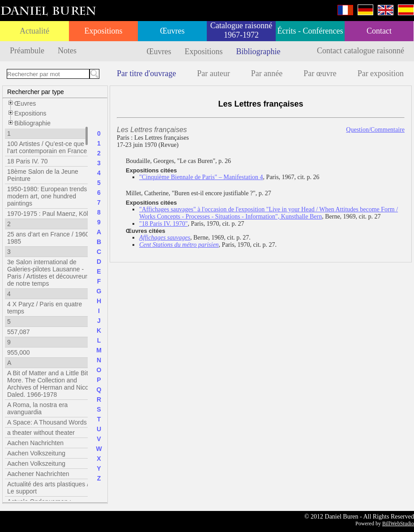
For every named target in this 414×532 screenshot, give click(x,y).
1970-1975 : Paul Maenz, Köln (49, 214)
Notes (67, 51)
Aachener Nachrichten (38, 474)
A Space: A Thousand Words (47, 422)
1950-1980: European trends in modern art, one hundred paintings (50, 196)
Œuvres (173, 31)
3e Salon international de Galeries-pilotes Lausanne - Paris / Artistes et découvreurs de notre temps (49, 273)
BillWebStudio (398, 523)
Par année (267, 73)
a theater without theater (41, 433)
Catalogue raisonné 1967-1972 (241, 30)
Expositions (103, 31)
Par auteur (213, 73)
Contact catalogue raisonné (361, 51)
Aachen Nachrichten (35, 443)
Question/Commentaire (375, 130)
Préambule (27, 51)
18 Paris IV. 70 (28, 161)
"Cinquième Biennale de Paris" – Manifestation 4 (201, 177)
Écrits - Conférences (310, 31)
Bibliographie (258, 51)
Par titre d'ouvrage (146, 73)
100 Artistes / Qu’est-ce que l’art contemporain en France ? (50, 147)
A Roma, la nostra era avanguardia (37, 408)
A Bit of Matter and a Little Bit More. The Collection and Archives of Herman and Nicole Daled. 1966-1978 (50, 384)
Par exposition (381, 73)
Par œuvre (320, 73)
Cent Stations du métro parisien (179, 245)
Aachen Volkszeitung (36, 453)
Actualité (34, 31)
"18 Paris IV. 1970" (163, 224)
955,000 (19, 352)
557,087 (19, 332)
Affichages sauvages (165, 238)
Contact (379, 31)
